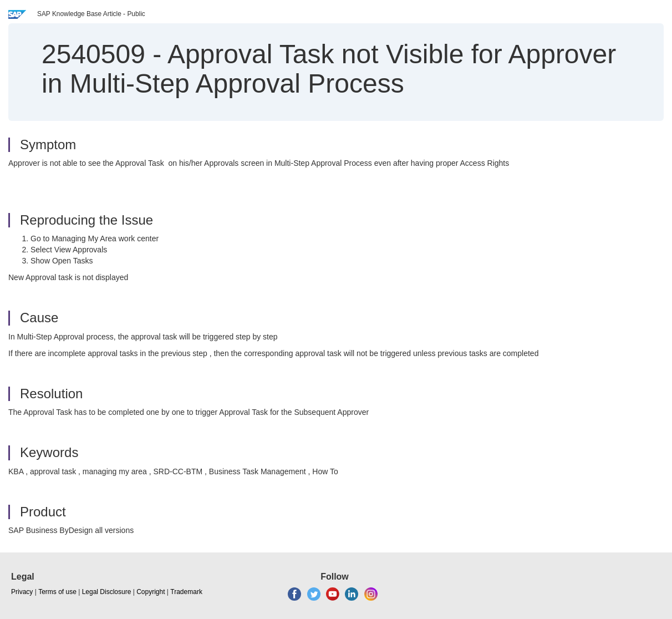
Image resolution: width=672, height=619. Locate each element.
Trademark (186, 592)
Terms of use (57, 592)
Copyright (151, 592)
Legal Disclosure (107, 592)
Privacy (22, 592)
